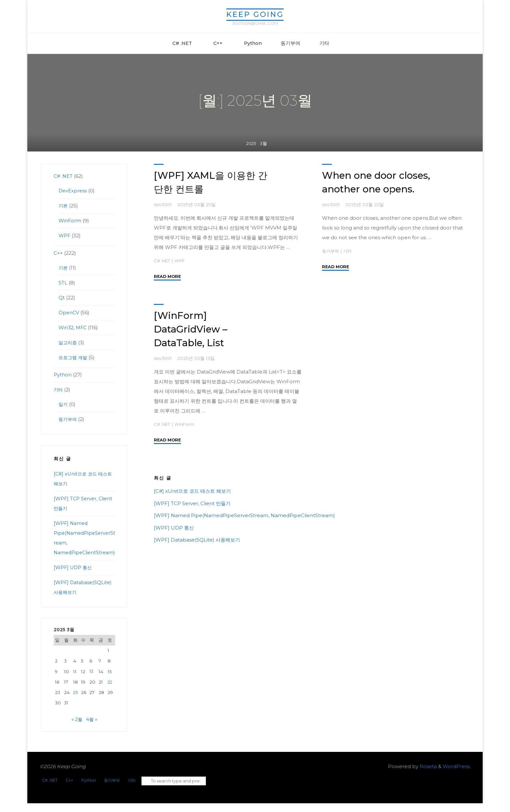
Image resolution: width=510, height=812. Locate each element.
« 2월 (77, 729)
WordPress (456, 776)
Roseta (428, 776)
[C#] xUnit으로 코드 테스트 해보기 (192, 491)
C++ (58, 253)
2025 (251, 148)
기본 (63, 206)
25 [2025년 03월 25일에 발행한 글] (75, 702)
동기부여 (331, 251)
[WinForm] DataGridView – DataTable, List (192, 329)
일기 (63, 404)
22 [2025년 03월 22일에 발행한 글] (110, 692)
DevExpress (73, 191)
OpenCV (69, 313)
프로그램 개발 (74, 357)
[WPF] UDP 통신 (174, 527)
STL (63, 283)
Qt (62, 298)
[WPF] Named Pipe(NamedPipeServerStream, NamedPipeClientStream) (244, 515)
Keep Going (255, 14)
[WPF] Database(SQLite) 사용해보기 (197, 540)
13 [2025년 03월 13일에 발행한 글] (92, 681)
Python (63, 375)
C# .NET (163, 260)
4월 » (92, 729)
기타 (349, 251)
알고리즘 (68, 342)
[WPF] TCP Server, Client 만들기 (192, 503)
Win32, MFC (73, 327)
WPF (181, 260)
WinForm (186, 424)
